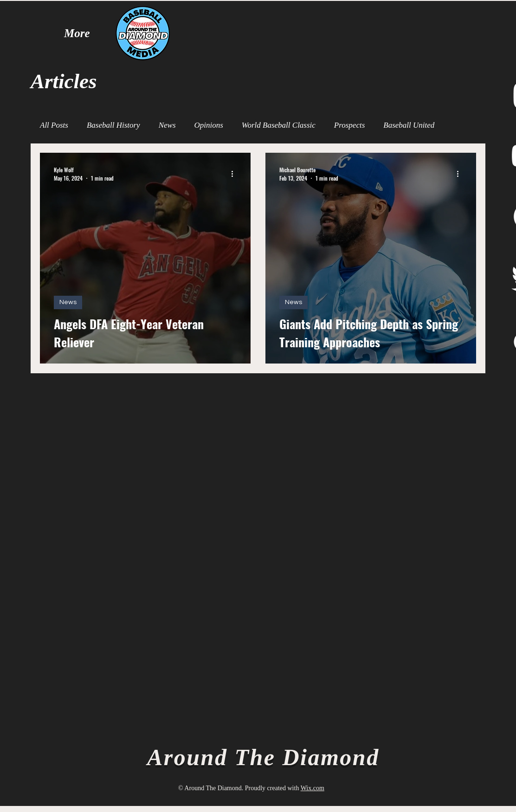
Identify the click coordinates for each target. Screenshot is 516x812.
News (167, 125)
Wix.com (313, 788)
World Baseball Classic (279, 125)
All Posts (54, 125)
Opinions (209, 125)
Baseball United (409, 125)
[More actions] (235, 174)
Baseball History (113, 125)
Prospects (349, 125)
